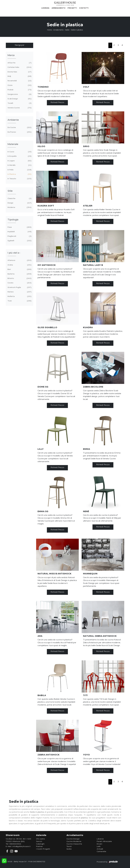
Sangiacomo (19, 94)
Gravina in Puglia (19, 287)
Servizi (39, 841)
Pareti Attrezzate (104, 841)
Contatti (84, 8)
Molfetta (19, 296)
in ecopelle (19, 156)
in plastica (19, 174)
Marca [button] (11, 55)
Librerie (100, 839)
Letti (99, 846)
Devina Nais (19, 72)
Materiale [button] (13, 144)
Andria (19, 265)
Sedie (67, 30)
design (19, 203)
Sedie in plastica (77, 30)
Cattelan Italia (19, 67)
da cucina (19, 127)
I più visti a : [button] (14, 253)
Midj (19, 76)
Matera (19, 292)
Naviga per (20, 45)
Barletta (19, 274)
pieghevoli (19, 236)
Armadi (100, 849)
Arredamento (59, 8)
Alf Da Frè (19, 63)
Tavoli (69, 846)
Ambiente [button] (13, 120)
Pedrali (19, 90)
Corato (19, 283)
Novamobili (19, 81)
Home (49, 30)
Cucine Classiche (74, 844)
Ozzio (19, 85)
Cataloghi (40, 844)
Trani (19, 301)
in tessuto (19, 179)
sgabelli (19, 241)
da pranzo (19, 132)
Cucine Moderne (74, 841)
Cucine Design (73, 839)
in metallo (19, 165)
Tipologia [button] (13, 220)
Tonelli (19, 103)
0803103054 (15, 844)
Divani (100, 844)
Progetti (72, 8)
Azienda (45, 8)
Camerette (101, 852)
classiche (19, 198)
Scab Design (19, 99)
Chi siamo (41, 839)
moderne (19, 207)
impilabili (19, 232)
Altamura (19, 260)
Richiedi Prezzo (57, 103)
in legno (19, 161)
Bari (19, 269)
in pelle (19, 170)
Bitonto (19, 278)
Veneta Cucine (19, 108)
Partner (39, 846)
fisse (19, 227)
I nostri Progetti (43, 849)
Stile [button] (10, 191)
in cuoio (19, 152)
